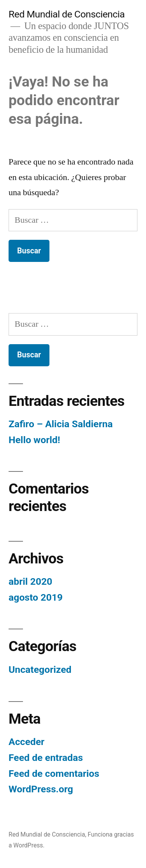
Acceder (26, 742)
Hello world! (34, 440)
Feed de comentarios (54, 774)
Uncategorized (40, 670)
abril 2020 (30, 581)
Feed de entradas (46, 758)
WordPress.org (41, 789)
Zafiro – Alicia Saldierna (61, 424)
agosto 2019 (36, 597)
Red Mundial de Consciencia (67, 14)
